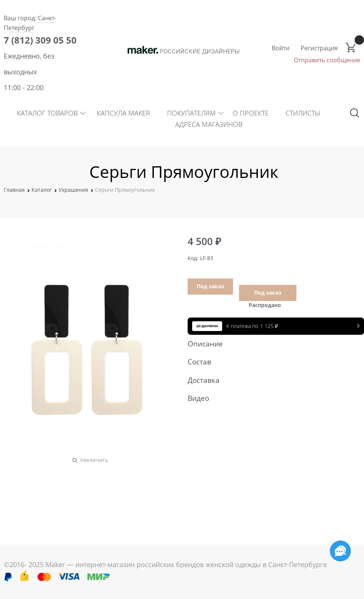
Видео (272, 398)
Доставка (272, 380)
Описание (272, 344)
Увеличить (94, 460)
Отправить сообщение (327, 60)
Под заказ (210, 286)
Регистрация (319, 48)
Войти (281, 48)
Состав (272, 362)
